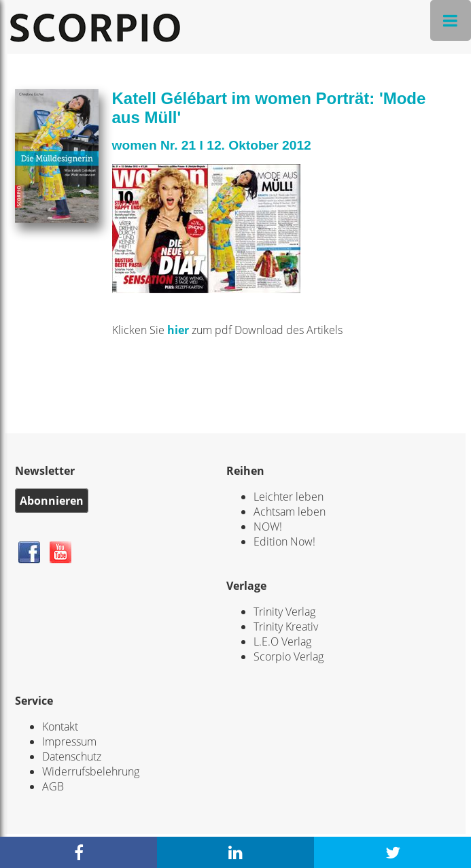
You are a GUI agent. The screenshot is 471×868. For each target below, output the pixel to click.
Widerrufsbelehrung (91, 771)
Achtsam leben (290, 512)
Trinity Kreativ (286, 627)
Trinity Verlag (284, 612)
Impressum (69, 741)
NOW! (268, 527)
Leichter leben (289, 497)
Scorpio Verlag (289, 656)
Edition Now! (284, 541)
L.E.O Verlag (282, 641)
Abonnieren (52, 501)
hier (179, 330)
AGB (53, 786)
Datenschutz (72, 756)
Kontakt (60, 727)
